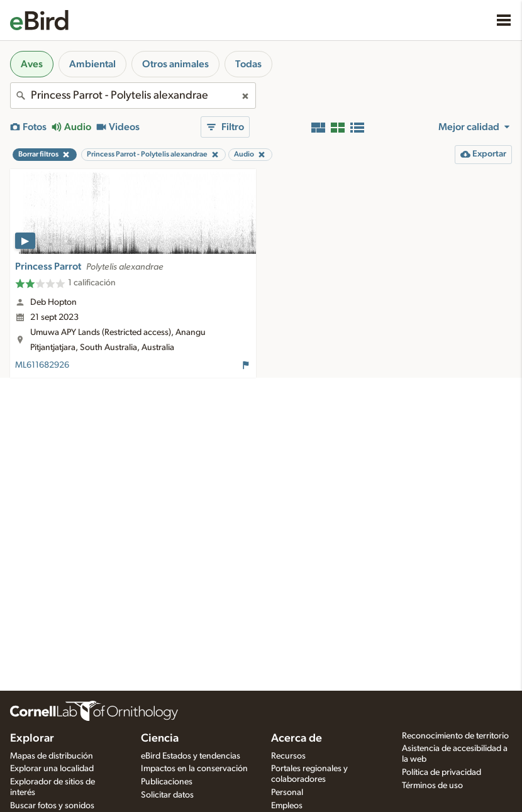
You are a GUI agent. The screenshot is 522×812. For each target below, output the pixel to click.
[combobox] (133, 96)
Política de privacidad (441, 772)
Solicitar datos (167, 795)
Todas (248, 64)
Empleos (287, 806)
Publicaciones (167, 782)
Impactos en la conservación (194, 769)
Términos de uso (432, 786)
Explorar (32, 738)
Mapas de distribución (52, 756)
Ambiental (92, 64)
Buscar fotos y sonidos (52, 806)
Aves (32, 64)
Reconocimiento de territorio (455, 736)
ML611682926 (42, 365)
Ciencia (160, 738)
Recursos (288, 756)
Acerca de (297, 738)
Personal (287, 793)
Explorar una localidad (52, 769)
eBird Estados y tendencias (191, 756)
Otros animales (175, 64)
